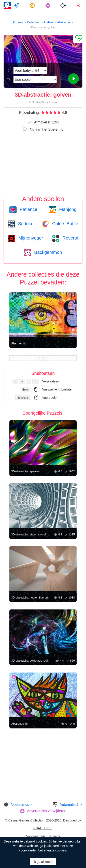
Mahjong (67, 209)
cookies (41, 841)
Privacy (55, 836)
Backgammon (47, 252)
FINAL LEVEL (43, 828)
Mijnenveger (30, 238)
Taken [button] (33, 5)
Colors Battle (64, 224)
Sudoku (25, 224)
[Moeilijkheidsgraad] (30, 71)
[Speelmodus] (35, 80)
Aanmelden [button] (79, 5)
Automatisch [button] (69, 805)
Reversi (69, 238)
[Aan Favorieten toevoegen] (78, 39)
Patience (28, 209)
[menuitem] (18, 5)
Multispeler (18, 5)
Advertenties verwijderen (46, 811)
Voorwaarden (36, 836)
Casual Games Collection (26, 820)
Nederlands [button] (20, 805)
